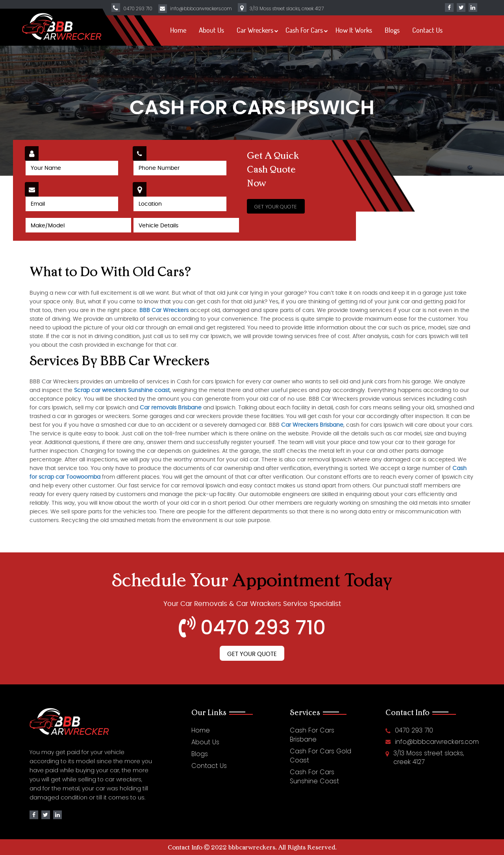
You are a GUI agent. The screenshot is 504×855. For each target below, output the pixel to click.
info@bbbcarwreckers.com (201, 8)
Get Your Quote (252, 654)
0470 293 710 (138, 8)
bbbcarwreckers (252, 847)
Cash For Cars (304, 30)
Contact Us (427, 30)
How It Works (354, 30)
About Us (211, 30)
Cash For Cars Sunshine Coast (314, 777)
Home (178, 30)
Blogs (392, 30)
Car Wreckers (255, 30)
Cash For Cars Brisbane (312, 735)
